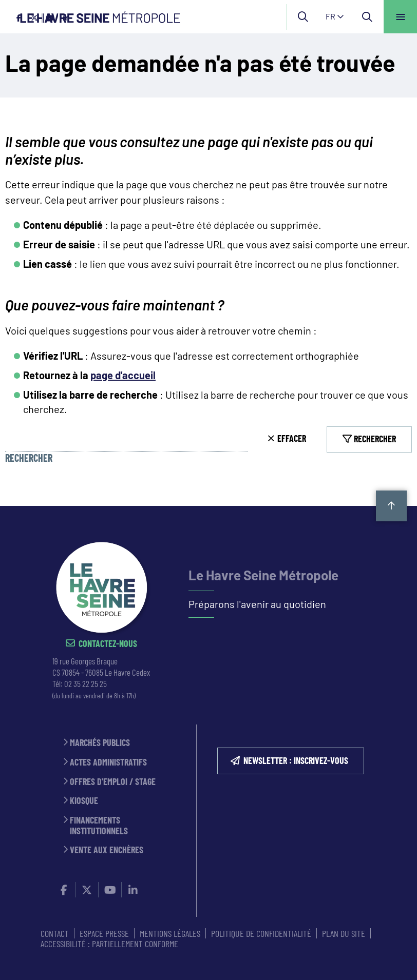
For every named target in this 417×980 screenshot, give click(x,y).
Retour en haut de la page (391, 506)
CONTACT (55, 933)
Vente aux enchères (107, 850)
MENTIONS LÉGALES (170, 933)
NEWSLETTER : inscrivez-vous (296, 760)
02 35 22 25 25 (86, 683)
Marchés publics (100, 743)
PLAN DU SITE (344, 933)
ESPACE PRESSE (104, 933)
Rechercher (29, 458)
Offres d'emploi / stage (113, 782)
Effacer (292, 438)
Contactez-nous (108, 644)
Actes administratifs (108, 762)
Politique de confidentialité (261, 933)
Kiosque (84, 801)
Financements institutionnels (99, 825)
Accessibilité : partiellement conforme (109, 944)
